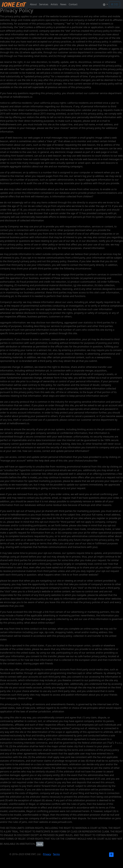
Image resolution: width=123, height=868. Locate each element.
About (33, 4)
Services (44, 4)
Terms (56, 854)
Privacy (47, 854)
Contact (73, 4)
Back (40, 844)
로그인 (114, 4)
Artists (54, 4)
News (63, 4)
